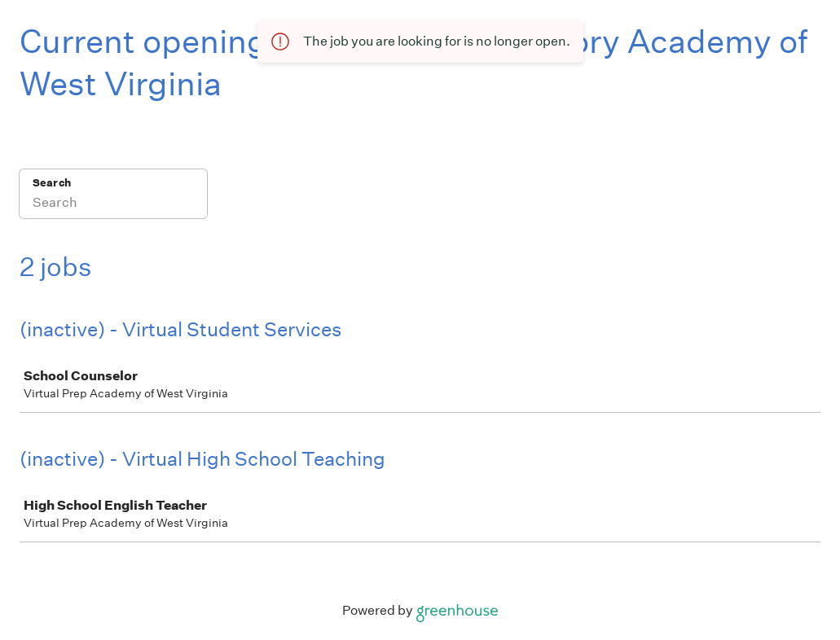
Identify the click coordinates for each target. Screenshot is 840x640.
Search (52, 183)
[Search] (113, 204)
